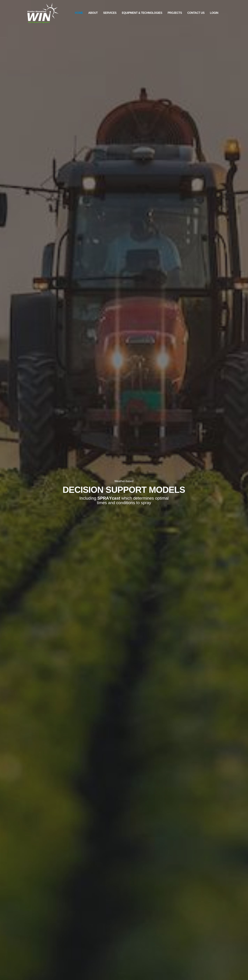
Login (214, 13)
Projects (175, 13)
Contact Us (196, 13)
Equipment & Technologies (142, 13)
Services (110, 13)
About (93, 13)
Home (79, 13)
